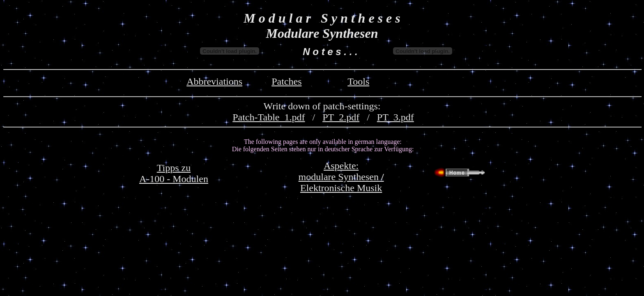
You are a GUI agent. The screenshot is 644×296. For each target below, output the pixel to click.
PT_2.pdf (341, 117)
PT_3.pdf (396, 117)
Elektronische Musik (341, 188)
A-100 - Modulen (174, 179)
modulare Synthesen (341, 177)
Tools (358, 81)
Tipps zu (174, 168)
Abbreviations (214, 81)
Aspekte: (341, 166)
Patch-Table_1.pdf (269, 117)
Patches (286, 81)
